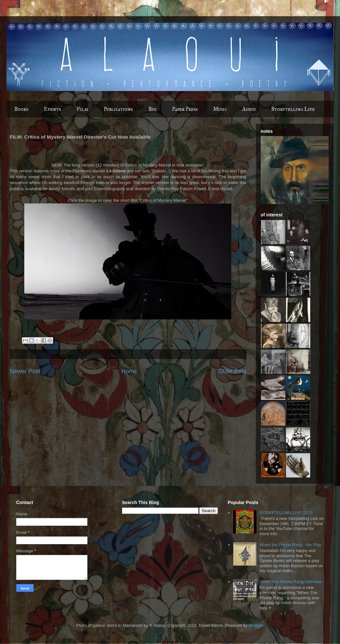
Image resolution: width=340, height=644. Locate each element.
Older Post (232, 371)
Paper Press (185, 109)
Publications (118, 109)
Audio (249, 109)
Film (82, 109)
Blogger (256, 625)
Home (129, 371)
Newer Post (25, 371)
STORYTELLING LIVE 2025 (286, 513)
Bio (152, 109)
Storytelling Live (293, 109)
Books (21, 109)
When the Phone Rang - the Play (290, 545)
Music (220, 109)
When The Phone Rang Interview (291, 582)
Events (52, 109)
